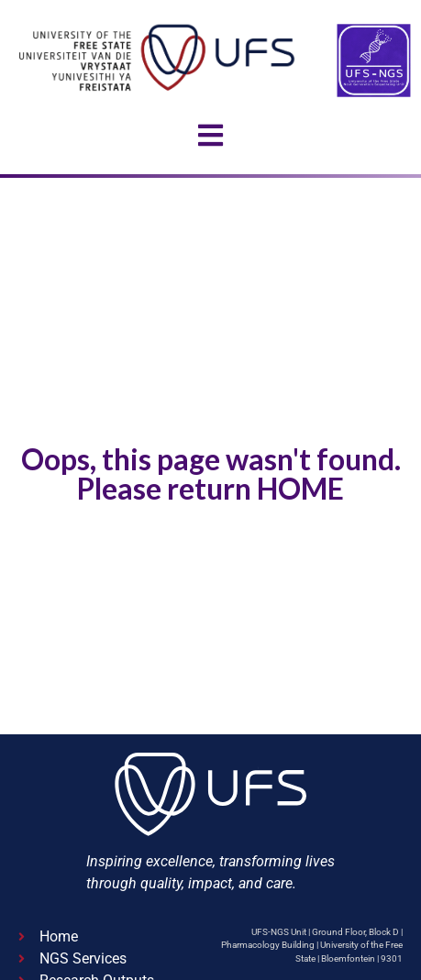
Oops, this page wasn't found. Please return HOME (211, 473)
